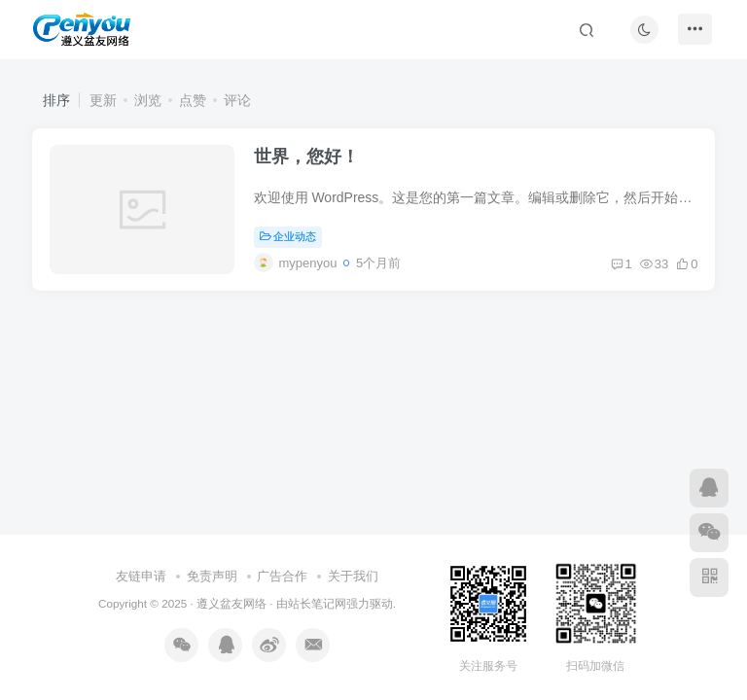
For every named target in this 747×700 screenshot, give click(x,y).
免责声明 (212, 576)
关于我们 (353, 576)
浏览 (148, 100)
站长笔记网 (317, 603)
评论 (237, 100)
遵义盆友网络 (231, 603)
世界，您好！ (309, 160)
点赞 (193, 100)
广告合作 (282, 576)
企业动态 (291, 241)
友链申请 (141, 576)
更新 (103, 100)
